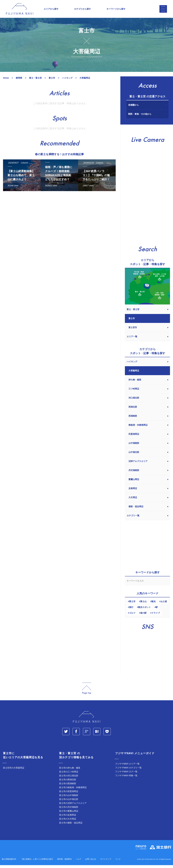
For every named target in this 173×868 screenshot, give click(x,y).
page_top (87, 692)
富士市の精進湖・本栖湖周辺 (73, 791)
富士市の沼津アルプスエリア (73, 806)
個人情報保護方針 (9, 862)
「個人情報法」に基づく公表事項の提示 (37, 862)
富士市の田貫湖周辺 (69, 795)
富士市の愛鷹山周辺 (69, 814)
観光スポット (144, 610)
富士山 (143, 605)
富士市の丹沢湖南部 (69, 810)
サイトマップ (106, 862)
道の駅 (143, 616)
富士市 (132, 605)
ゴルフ (132, 616)
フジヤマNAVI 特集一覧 (126, 779)
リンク (118, 862)
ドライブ (156, 616)
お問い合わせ (91, 862)
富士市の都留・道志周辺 (71, 826)
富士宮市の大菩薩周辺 (14, 771)
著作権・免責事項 (64, 862)
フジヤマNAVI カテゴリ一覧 (128, 771)
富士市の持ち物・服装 (70, 771)
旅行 (131, 610)
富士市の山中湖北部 (69, 802)
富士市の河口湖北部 (69, 779)
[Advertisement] (59, 225)
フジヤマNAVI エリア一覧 (127, 767)
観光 (154, 605)
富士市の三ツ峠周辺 (69, 775)
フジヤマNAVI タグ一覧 (126, 775)
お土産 (164, 605)
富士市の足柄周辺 (68, 818)
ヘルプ (78, 862)
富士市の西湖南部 (68, 787)
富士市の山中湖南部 (69, 799)
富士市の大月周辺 (68, 822)
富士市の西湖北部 (68, 783)
